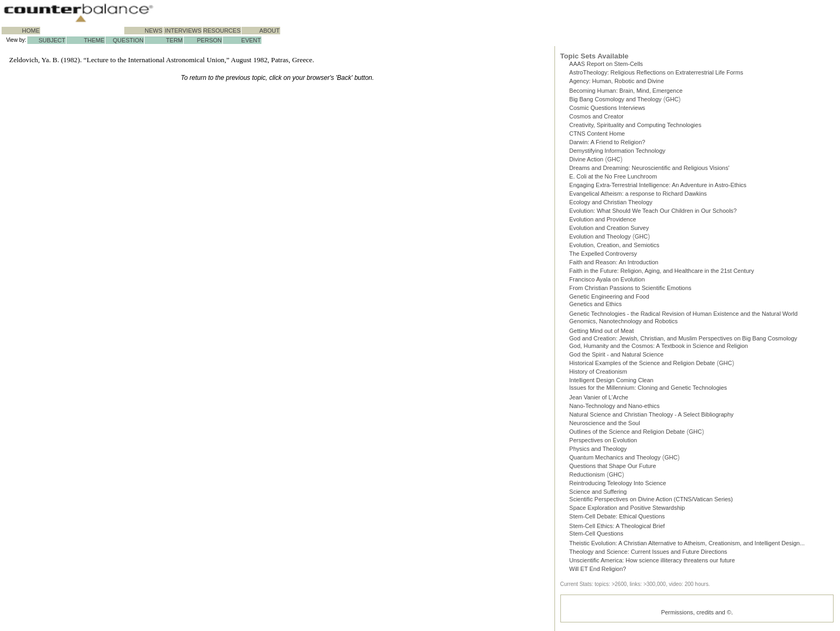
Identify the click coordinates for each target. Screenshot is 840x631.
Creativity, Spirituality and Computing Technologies (636, 125)
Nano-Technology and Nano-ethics (615, 408)
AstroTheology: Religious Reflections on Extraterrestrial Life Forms (657, 72)
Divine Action (587, 159)
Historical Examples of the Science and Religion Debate (642, 365)
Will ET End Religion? (598, 571)
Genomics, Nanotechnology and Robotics (624, 321)
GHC (672, 99)
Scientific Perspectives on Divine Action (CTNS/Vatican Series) (651, 501)
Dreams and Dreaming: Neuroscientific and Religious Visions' (650, 168)
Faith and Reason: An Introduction (614, 262)
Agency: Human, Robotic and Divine (617, 81)
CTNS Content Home (597, 133)
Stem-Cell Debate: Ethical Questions (617, 518)
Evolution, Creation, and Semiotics (614, 245)
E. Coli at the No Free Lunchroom (613, 176)
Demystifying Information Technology (618, 151)
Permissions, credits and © (696, 614)
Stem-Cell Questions (597, 536)
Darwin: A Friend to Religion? (607, 142)
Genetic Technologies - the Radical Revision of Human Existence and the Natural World (684, 314)
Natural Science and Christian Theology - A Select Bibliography (652, 417)
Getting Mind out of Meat (602, 331)
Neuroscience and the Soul (605, 425)
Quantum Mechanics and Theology (615, 459)
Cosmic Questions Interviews (607, 108)
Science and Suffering (598, 494)
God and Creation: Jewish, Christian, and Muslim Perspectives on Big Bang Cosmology (684, 339)
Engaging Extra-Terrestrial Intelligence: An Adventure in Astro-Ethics (658, 185)
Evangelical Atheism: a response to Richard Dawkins (638, 194)
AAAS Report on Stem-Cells (606, 64)
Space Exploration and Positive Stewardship (627, 510)
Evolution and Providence (603, 219)
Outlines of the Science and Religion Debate (627, 434)
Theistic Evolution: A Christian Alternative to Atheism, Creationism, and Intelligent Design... (687, 545)
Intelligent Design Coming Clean (612, 382)
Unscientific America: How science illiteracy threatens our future (652, 562)
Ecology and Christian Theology (611, 202)
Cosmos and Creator (597, 116)
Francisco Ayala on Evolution (607, 279)
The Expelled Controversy (603, 254)
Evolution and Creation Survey (609, 228)
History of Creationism (598, 374)
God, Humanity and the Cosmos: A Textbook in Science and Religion (659, 348)
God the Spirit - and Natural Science (617, 357)
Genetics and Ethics (596, 304)
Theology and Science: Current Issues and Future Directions (648, 554)
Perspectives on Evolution (603, 442)
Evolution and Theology (600, 236)
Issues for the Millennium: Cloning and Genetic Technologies (648, 390)
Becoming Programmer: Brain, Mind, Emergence (626, 91)
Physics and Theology (598, 451)
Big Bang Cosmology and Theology (616, 99)
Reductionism (587, 477)
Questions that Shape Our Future (613, 468)
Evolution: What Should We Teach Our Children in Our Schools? (653, 211)
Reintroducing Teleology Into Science (618, 485)
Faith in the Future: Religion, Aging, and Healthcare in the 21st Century (662, 271)
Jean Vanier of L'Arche (599, 399)
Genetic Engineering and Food (609, 296)
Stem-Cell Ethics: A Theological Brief (617, 528)
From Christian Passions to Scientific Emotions (631, 288)
